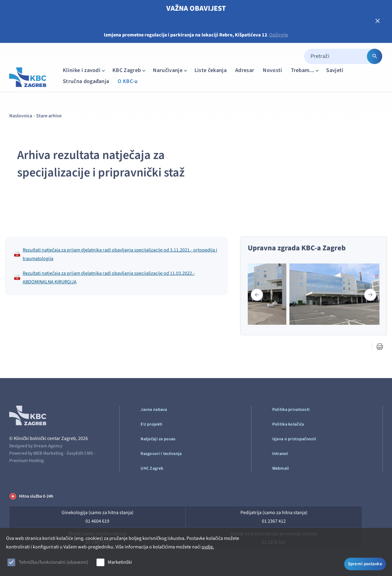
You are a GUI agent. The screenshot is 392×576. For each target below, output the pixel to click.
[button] (370, 295)
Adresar (245, 70)
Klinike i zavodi (85, 70)
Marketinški (120, 562)
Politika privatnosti (291, 410)
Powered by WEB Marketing (36, 453)
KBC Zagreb (130, 70)
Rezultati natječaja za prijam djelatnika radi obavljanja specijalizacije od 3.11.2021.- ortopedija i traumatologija (116, 254)
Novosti (272, 70)
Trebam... (306, 70)
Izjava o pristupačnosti (294, 439)
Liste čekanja (211, 70)
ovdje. (208, 547)
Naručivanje (171, 70)
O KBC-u (128, 81)
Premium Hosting (26, 461)
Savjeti (335, 70)
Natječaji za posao (158, 439)
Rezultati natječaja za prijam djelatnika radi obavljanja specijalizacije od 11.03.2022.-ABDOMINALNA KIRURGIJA (104, 278)
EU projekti (151, 424)
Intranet (280, 454)
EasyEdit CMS (80, 453)
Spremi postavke (365, 563)
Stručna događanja (86, 81)
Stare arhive (49, 116)
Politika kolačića (288, 424)
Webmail (281, 468)
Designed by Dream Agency (36, 446)
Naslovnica (21, 116)
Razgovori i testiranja (161, 454)
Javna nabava (154, 410)
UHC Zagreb (152, 468)
